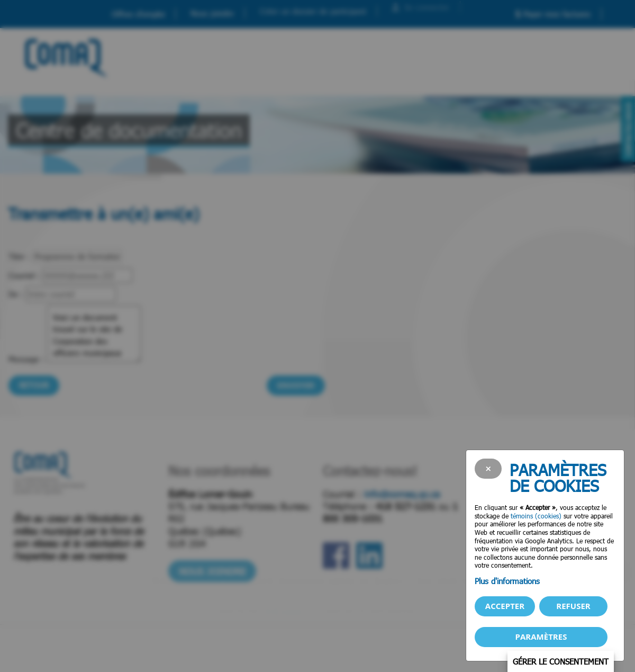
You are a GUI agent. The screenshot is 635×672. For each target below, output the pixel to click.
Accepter (505, 606)
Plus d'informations (507, 581)
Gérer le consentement (561, 661)
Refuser (573, 606)
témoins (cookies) (536, 516)
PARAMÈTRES (541, 637)
